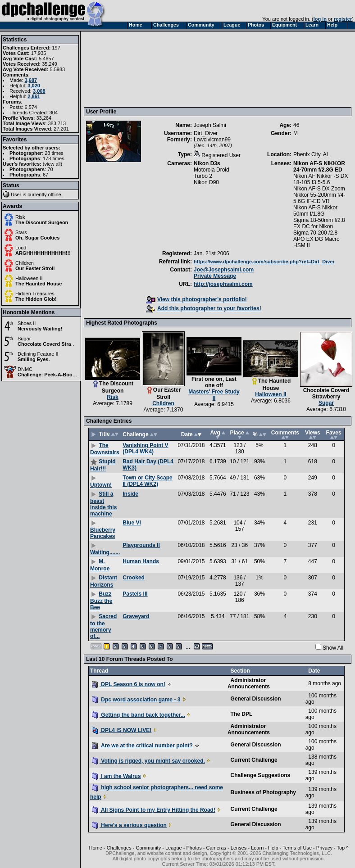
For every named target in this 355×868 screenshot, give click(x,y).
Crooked (134, 578)
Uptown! (101, 485)
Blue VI (132, 523)
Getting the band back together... (139, 715)
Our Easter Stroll (35, 268)
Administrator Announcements (249, 683)
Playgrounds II (141, 545)
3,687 (31, 80)
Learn (257, 848)
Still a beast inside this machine (103, 504)
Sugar (24, 339)
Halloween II (29, 278)
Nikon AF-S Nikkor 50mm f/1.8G (315, 211)
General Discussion (256, 699)
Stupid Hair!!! (103, 465)
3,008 (39, 91)
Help (273, 848)
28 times (54, 153)
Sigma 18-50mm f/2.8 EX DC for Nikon (319, 223)
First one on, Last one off (214, 382)
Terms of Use (297, 848)
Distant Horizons (104, 581)
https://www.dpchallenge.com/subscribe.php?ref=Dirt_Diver (264, 262)
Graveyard (136, 616)
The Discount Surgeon (42, 222)
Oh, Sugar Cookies (37, 238)
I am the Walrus (116, 776)
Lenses (239, 848)
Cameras (216, 848)
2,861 (34, 96)
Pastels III (135, 594)
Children (25, 263)
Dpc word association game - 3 (136, 700)
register (343, 19)
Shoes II (27, 323)
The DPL (242, 714)
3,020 (34, 86)
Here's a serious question (129, 825)
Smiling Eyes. (34, 359)
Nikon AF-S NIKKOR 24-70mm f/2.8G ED (319, 167)
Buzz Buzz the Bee (101, 601)
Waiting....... (105, 552)
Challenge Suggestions (261, 775)
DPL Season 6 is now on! (129, 684)
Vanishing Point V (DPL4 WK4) (145, 448)
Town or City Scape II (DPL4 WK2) (147, 481)
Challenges (119, 848)
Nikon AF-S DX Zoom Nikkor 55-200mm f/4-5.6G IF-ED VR (319, 195)
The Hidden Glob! (36, 299)
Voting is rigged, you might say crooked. (148, 761)
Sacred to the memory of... (103, 626)
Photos (194, 848)
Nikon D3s (207, 163)
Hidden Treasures (35, 294)
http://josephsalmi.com (223, 284)
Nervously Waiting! (40, 329)
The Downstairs (105, 449)
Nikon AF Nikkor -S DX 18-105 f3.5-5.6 (321, 179)
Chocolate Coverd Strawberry (52, 344)
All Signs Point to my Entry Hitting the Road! (154, 810)
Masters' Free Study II (214, 395)
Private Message (215, 276)
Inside (130, 494)
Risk (20, 217)
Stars (21, 232)
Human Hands (141, 561)
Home (96, 848)
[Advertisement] (127, 69)
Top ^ (342, 848)
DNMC (25, 369)
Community (149, 848)
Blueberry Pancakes (103, 533)
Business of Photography (263, 792)
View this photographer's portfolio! (196, 299)
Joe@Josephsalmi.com (224, 270)
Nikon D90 (206, 182)
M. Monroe (100, 565)
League (174, 848)
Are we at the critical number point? (142, 746)
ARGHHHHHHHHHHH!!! (43, 253)
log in (320, 19)
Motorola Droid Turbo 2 (212, 173)
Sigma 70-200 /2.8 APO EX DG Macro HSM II (316, 239)
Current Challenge (254, 760)
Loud (21, 248)
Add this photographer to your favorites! (204, 308)
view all (53, 164)
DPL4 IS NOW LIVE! (122, 730)
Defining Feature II (38, 354)
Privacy (324, 848)
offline (55, 194)
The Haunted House (39, 284)
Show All (333, 648)
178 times (54, 158)
